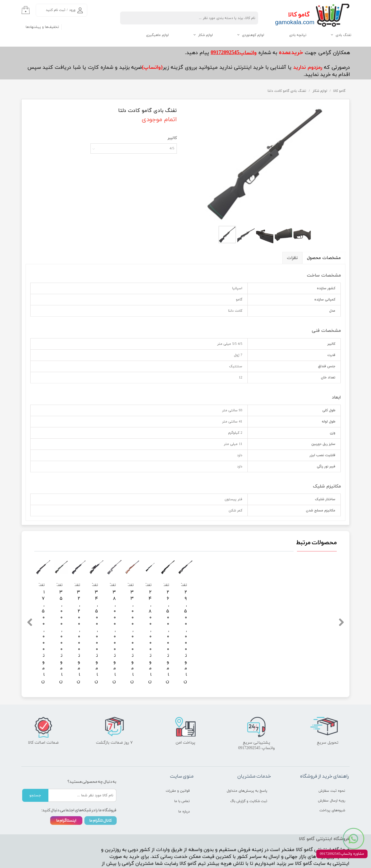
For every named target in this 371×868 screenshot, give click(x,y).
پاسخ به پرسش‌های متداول (247, 762)
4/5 (172, 149)
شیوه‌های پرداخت (332, 781)
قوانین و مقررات (178, 762)
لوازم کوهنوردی (253, 35)
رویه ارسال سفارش (332, 772)
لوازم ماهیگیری (157, 35)
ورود (72, 10)
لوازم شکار (206, 35)
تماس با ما (182, 772)
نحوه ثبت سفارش (332, 762)
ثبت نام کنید (56, 10)
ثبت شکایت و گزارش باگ (249, 772)
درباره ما (184, 783)
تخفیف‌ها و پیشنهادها (42, 27)
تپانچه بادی (298, 35)
